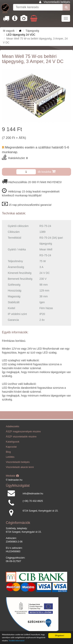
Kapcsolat (11, 447)
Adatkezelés (13, 426)
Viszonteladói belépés (57, 2)
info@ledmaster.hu (33, 494)
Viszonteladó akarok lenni (20, 467)
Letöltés (10, 457)
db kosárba (47, 172)
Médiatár (12, 476)
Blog (8, 452)
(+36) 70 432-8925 (33, 501)
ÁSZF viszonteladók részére (21, 437)
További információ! (17, 641)
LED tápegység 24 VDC (21, 35)
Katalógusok (13, 442)
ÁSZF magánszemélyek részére (23, 432)
